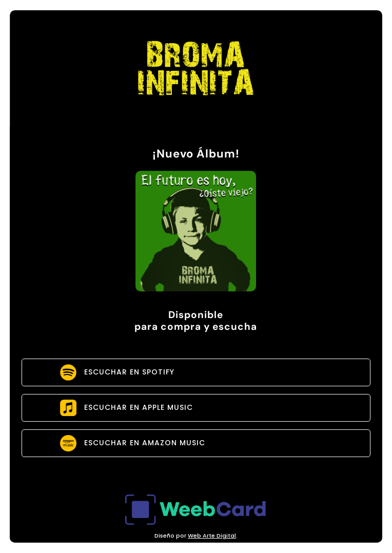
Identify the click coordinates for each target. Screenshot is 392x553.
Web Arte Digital (212, 536)
